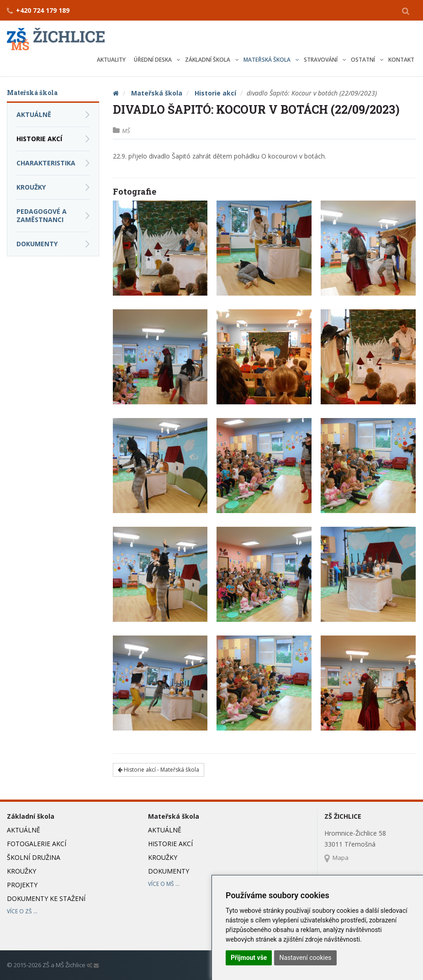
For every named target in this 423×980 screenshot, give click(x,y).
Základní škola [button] (208, 60)
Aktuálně (34, 114)
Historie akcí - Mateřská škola (159, 770)
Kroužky (31, 187)
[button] (406, 11)
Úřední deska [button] (153, 60)
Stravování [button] (321, 60)
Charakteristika (46, 163)
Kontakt (401, 60)
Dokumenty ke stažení (46, 898)
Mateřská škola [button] (268, 60)
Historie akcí (215, 93)
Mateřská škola (157, 93)
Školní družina (34, 857)
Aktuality (111, 60)
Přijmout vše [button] (249, 958)
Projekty (22, 885)
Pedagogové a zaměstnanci (42, 215)
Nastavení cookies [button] (305, 958)
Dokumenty (37, 244)
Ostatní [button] (364, 60)
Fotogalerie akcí (37, 844)
